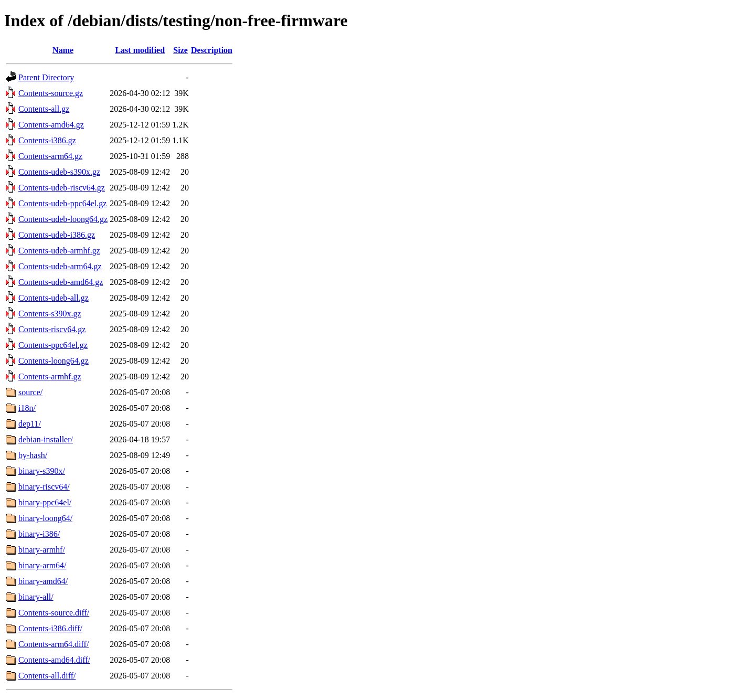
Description (212, 50)
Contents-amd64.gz (51, 125)
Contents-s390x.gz (50, 314)
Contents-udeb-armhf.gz (59, 251)
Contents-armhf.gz (50, 376)
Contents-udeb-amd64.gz (61, 282)
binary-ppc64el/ (45, 502)
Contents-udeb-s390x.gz (59, 172)
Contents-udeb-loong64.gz (63, 219)
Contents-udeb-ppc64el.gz (62, 203)
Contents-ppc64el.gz (53, 345)
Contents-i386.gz (47, 140)
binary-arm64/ (42, 565)
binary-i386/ (39, 534)
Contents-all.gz (44, 109)
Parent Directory (46, 77)
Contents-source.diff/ (54, 613)
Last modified (140, 50)
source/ (30, 392)
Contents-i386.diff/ (50, 628)
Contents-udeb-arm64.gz (60, 266)
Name (63, 50)
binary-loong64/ (45, 518)
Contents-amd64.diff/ (54, 660)
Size (180, 50)
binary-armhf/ (42, 550)
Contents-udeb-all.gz (54, 298)
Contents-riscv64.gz (52, 329)
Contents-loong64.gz (54, 361)
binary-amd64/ (43, 581)
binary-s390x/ (42, 471)
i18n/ (27, 408)
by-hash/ (33, 455)
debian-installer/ (46, 439)
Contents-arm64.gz (50, 156)
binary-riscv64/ (44, 487)
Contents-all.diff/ (47, 676)
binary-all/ (36, 597)
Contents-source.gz (51, 93)
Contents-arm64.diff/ (54, 644)
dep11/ (30, 424)
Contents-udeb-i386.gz (57, 235)
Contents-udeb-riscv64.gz (62, 188)
